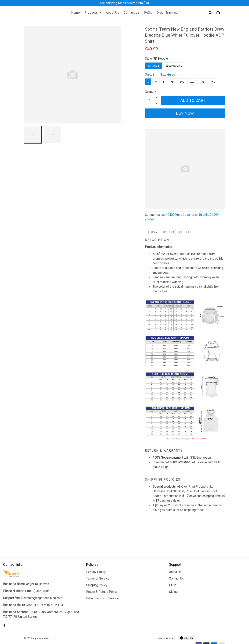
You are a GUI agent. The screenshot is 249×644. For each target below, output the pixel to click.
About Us (112, 13)
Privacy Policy (96, 560)
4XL (202, 82)
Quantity (150, 92)
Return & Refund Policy (102, 579)
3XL (192, 82)
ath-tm (149, 219)
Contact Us (132, 13)
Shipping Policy (97, 573)
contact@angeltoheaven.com (43, 586)
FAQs (148, 13)
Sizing (173, 579)
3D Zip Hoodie (174, 66)
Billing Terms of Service (102, 586)
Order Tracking (167, 13)
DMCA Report (166, 626)
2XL (182, 82)
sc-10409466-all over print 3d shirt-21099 (190, 215)
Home (75, 13)
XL (172, 82)
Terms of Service (98, 566)
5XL (213, 82)
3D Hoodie (161, 59)
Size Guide (168, 74)
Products (93, 13)
